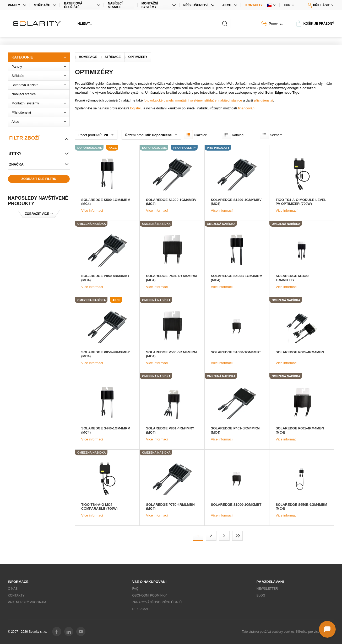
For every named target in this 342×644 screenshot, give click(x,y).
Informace (18, 582)
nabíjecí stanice (230, 100)
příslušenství (264, 100)
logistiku (136, 108)
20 (106, 135)
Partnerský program (27, 602)
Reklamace (142, 609)
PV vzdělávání (270, 582)
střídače (210, 100)
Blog (261, 595)
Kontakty (254, 5)
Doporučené (162, 135)
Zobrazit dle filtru (39, 179)
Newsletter (267, 589)
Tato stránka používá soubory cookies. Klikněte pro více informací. (288, 632)
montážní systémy (189, 100)
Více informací (92, 211)
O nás (13, 589)
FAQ (135, 589)
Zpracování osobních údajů (157, 602)
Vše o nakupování (149, 582)
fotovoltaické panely (158, 100)
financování (247, 108)
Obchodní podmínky (149, 595)
